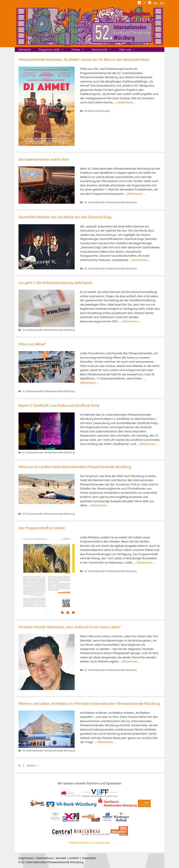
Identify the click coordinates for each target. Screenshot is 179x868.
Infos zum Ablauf (32, 344)
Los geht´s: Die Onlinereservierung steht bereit (55, 283)
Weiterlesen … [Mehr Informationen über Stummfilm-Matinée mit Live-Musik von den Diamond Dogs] (141, 260)
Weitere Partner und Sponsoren (89, 842)
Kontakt (61, 858)
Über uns (129, 50)
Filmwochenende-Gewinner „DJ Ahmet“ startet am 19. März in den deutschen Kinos (84, 60)
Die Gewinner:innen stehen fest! (44, 159)
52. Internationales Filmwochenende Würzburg (110, 202)
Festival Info (104, 50)
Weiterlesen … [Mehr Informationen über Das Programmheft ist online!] (146, 562)
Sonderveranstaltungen (97, 111)
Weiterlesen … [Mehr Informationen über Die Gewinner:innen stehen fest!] (136, 194)
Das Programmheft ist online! (42, 528)
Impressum (26, 858)
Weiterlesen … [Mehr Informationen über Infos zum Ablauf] (89, 383)
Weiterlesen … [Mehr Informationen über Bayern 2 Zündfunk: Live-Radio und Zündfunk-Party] (149, 444)
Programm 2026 (53, 50)
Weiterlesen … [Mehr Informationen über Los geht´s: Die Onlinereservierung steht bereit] (131, 321)
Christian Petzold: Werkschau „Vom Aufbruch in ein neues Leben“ (70, 627)
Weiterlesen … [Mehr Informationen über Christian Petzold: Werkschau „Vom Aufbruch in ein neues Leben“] (131, 661)
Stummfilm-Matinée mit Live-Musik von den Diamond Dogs (65, 217)
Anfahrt (74, 858)
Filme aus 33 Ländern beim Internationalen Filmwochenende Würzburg (75, 467)
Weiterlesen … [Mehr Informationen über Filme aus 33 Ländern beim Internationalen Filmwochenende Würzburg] (100, 505)
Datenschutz (45, 858)
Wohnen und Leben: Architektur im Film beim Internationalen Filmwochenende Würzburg (89, 703)
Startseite (25, 49)
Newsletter (89, 858)
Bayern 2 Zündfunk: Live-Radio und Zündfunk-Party (59, 405)
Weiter (33, 765)
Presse (79, 50)
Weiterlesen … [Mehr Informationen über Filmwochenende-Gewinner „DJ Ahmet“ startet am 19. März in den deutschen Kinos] (126, 102)
